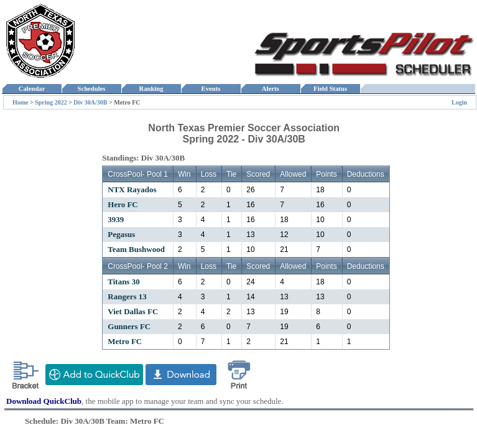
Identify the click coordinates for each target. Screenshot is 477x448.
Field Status (331, 89)
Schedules (91, 89)
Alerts (271, 89)
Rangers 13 (127, 296)
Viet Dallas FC (133, 311)
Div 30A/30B (90, 102)
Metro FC (125, 341)
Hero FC (123, 204)
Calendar (31, 89)
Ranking (151, 89)
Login (459, 102)
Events (211, 89)
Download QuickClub (44, 401)
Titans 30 (123, 282)
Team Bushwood (136, 249)
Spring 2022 (51, 102)
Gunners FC (129, 326)
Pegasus (121, 234)
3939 (116, 219)
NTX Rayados (132, 189)
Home (21, 102)
